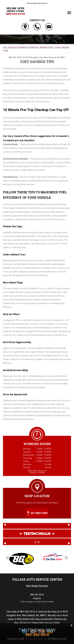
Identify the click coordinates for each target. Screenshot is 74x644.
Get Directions (37, 513)
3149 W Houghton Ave (34, 57)
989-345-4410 (15, 57)
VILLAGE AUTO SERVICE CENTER (20, 48)
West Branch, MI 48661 (55, 57)
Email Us (37, 598)
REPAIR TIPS (46, 48)
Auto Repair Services (37, 586)
